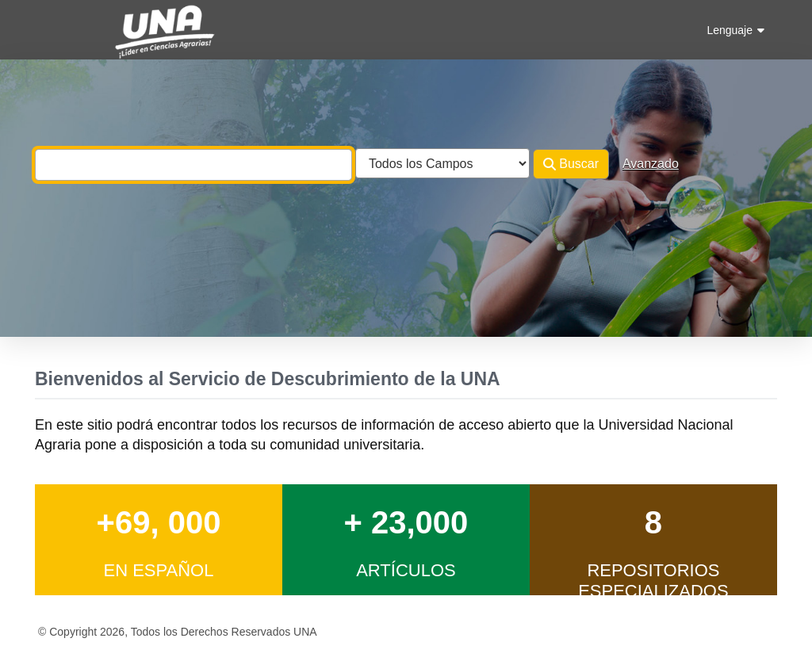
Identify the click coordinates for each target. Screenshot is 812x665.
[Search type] (442, 163)
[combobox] (193, 165)
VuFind (63, 27)
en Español (158, 570)
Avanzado (651, 164)
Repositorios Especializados (653, 581)
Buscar (571, 164)
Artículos (406, 570)
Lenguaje (735, 30)
